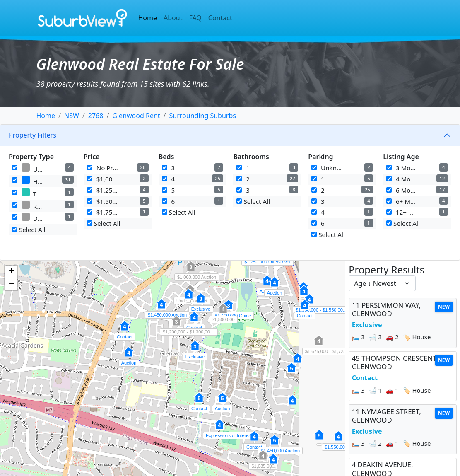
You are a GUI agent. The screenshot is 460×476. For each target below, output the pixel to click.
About (173, 18)
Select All (29, 230)
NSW (72, 116)
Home (148, 18)
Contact (220, 18)
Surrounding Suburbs (203, 116)
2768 (96, 116)
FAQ (195, 18)
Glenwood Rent (136, 116)
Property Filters (33, 135)
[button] (201, 302)
